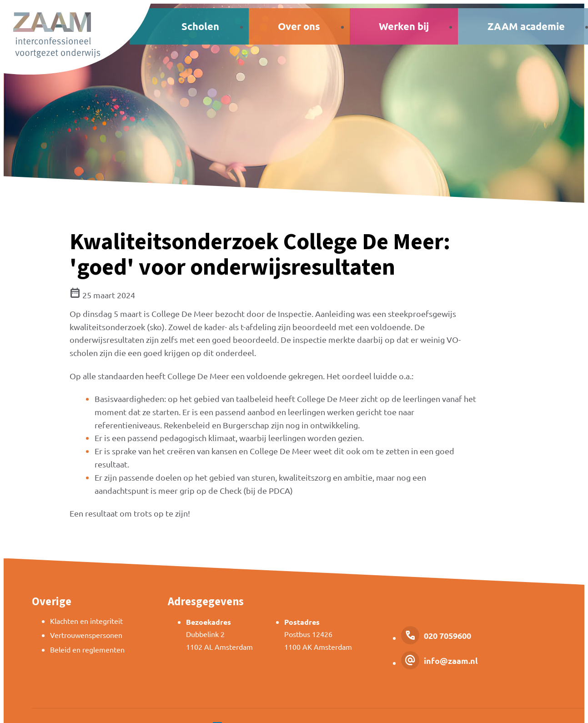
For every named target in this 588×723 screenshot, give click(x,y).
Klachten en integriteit (86, 621)
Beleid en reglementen (87, 649)
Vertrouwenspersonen (86, 635)
